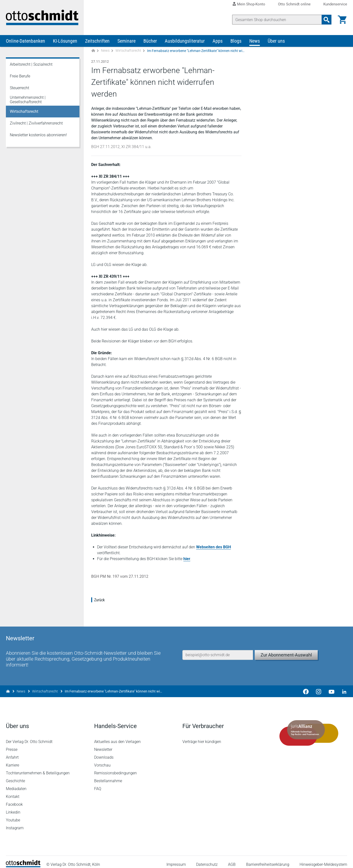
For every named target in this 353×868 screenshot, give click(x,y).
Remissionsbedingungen (115, 768)
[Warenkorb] (342, 20)
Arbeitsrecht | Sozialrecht (31, 65)
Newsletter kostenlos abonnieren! (38, 135)
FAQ (98, 784)
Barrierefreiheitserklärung (268, 859)
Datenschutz (207, 859)
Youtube (13, 815)
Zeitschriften (97, 41)
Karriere (13, 760)
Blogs (236, 41)
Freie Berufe (20, 76)
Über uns (276, 41)
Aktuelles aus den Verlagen (117, 736)
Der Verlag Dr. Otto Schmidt (29, 736)
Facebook (14, 799)
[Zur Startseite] (93, 51)
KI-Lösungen (65, 41)
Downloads (104, 752)
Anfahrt (12, 752)
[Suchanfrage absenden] (327, 20)
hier (187, 559)
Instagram (15, 823)
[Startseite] (23, 861)
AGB (232, 859)
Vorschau (102, 760)
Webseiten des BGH (214, 547)
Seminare (126, 41)
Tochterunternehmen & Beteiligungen (38, 768)
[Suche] (277, 20)
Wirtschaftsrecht (128, 51)
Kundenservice (335, 4)
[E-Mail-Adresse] (218, 649)
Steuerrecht (19, 88)
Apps (218, 41)
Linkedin (13, 807)
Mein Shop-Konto (251, 4)
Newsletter (103, 744)
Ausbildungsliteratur (185, 41)
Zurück (99, 600)
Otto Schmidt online (294, 4)
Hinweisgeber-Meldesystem (323, 859)
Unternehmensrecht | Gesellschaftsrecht (28, 100)
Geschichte (15, 776)
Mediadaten (16, 784)
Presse (12, 744)
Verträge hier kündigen (202, 736)
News (255, 41)
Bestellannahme (108, 776)
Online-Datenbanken (25, 41)
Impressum (176, 859)
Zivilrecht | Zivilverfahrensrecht (36, 123)
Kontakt (13, 791)
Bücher (150, 41)
